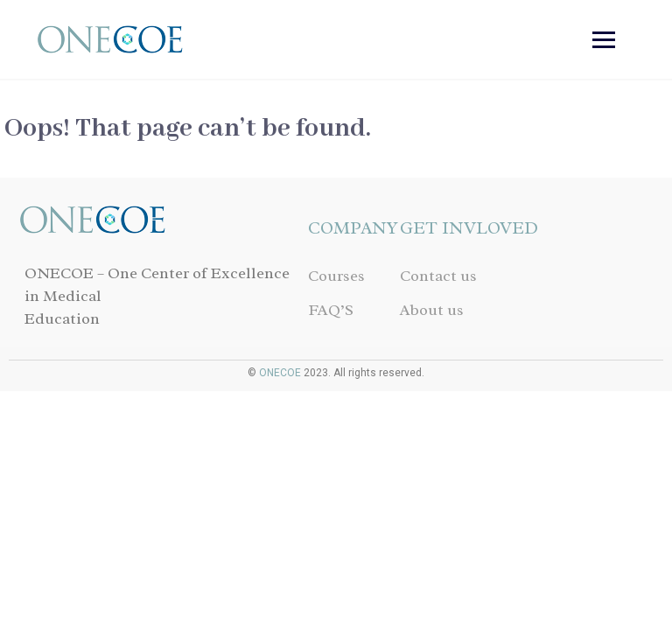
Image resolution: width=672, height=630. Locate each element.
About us (432, 310)
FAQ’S (331, 310)
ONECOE (280, 373)
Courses (336, 276)
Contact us (438, 276)
